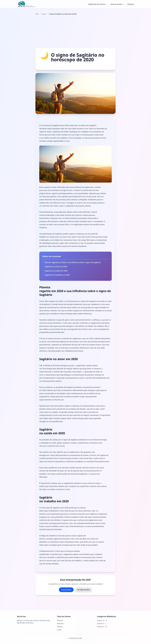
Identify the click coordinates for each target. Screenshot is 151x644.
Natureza (60, 624)
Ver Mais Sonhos (84, 590)
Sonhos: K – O (102, 627)
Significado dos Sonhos (98, 4)
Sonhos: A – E (102, 620)
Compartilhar (66, 590)
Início (37, 14)
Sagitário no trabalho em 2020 (57, 275)
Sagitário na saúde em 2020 (56, 271)
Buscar (44, 14)
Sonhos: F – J (102, 624)
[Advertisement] (75, 32)
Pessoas (60, 627)
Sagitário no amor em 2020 (56, 267)
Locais (59, 630)
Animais (60, 620)
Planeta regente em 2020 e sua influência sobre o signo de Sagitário (73, 262)
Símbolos (131, 4)
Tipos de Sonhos (117, 4)
